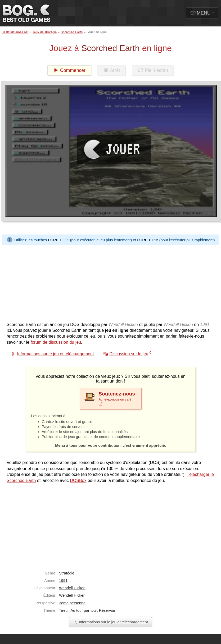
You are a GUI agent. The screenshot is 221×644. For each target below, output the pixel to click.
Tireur (64, 610)
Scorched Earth (72, 32)
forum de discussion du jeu (56, 342)
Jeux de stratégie (45, 32)
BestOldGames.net (15, 32)
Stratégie (67, 573)
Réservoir (107, 610)
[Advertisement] (102, 282)
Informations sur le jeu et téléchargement (110, 622)
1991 (63, 581)
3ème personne (72, 603)
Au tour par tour (84, 610)
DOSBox (78, 480)
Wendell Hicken (72, 588)
